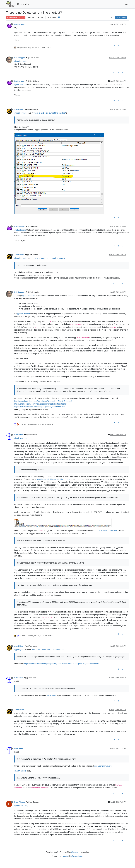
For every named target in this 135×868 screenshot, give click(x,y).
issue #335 (51, 695)
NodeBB (65, 856)
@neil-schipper (21, 85)
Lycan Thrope (20, 802)
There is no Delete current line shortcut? (50, 113)
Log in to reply (121, 17)
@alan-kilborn (20, 230)
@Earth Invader (32, 58)
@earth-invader (21, 61)
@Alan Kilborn (32, 226)
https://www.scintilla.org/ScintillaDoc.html (53, 479)
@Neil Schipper (32, 81)
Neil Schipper (20, 58)
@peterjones (20, 650)
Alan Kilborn (19, 109)
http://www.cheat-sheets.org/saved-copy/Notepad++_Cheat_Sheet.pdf (43, 401)
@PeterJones (31, 646)
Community (23, 4)
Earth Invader (20, 24)
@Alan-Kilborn (20, 771)
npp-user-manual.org (103, 766)
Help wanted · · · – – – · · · (16, 17)
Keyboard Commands (108, 531)
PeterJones (19, 435)
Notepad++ (76, 852)
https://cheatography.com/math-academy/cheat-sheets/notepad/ (40, 404)
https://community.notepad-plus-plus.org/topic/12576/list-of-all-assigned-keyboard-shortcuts (62, 664)
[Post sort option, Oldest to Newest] (111, 17)
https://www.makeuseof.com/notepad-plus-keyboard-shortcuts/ (40, 407)
